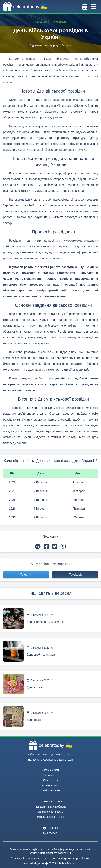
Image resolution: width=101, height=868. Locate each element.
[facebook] (46, 546)
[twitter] (55, 546)
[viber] (63, 546)
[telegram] (38, 546)
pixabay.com (64, 858)
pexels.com (83, 858)
